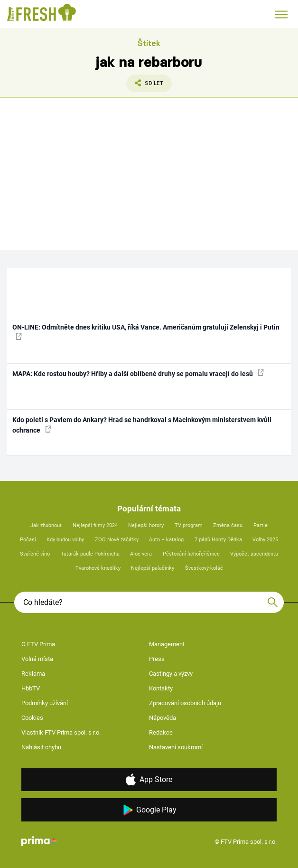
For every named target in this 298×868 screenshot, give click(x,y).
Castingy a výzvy (171, 674)
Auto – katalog (166, 540)
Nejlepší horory (146, 525)
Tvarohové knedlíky (98, 568)
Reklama (33, 674)
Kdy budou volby (65, 540)
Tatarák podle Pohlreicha (90, 554)
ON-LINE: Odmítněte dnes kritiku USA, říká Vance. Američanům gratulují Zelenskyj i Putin (146, 331)
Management (167, 644)
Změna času (228, 525)
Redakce (161, 732)
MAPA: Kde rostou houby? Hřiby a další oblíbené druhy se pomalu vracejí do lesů (138, 373)
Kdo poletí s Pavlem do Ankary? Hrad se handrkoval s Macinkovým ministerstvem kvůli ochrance (142, 425)
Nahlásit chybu (41, 747)
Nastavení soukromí (176, 747)
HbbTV (31, 688)
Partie (261, 525)
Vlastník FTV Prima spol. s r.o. (61, 732)
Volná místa (37, 659)
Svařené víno (35, 554)
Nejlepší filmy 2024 (95, 525)
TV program (189, 525)
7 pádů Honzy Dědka (218, 540)
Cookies (32, 718)
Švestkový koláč (204, 568)
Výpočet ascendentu (254, 554)
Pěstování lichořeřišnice (191, 554)
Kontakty (161, 688)
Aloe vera (141, 554)
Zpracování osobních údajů (185, 703)
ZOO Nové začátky (117, 540)
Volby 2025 (265, 540)
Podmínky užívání (45, 703)
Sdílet (145, 85)
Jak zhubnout (46, 525)
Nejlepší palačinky (153, 568)
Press (157, 659)
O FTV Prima (38, 644)
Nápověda (163, 718)
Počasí (28, 540)
